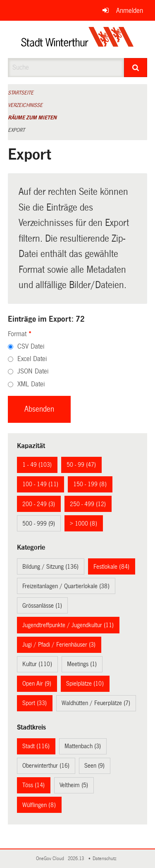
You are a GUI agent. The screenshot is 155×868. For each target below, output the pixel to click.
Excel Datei (32, 359)
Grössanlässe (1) (42, 606)
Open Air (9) (37, 684)
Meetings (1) (82, 664)
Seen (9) (94, 766)
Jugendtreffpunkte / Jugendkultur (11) (68, 625)
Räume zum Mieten (32, 118)
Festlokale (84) (111, 567)
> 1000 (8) (83, 524)
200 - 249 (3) (39, 504)
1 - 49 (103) (37, 465)
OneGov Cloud (51, 859)
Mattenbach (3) (83, 746)
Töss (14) (33, 785)
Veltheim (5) (74, 785)
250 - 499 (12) (88, 504)
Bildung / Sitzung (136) (50, 567)
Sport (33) (35, 703)
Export (16, 130)
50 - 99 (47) (81, 465)
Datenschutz (106, 859)
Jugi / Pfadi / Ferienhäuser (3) (59, 645)
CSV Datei (31, 346)
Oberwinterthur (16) (46, 766)
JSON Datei (33, 371)
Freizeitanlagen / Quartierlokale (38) (66, 586)
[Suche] (136, 68)
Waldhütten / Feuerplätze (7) (96, 703)
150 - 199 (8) (90, 484)
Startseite (21, 93)
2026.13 (76, 859)
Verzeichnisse (25, 105)
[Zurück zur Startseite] (77, 39)
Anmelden (130, 11)
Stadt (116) (36, 746)
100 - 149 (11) (40, 484)
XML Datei (31, 384)
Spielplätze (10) (85, 684)
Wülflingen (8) (39, 805)
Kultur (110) (37, 664)
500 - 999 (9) (39, 524)
